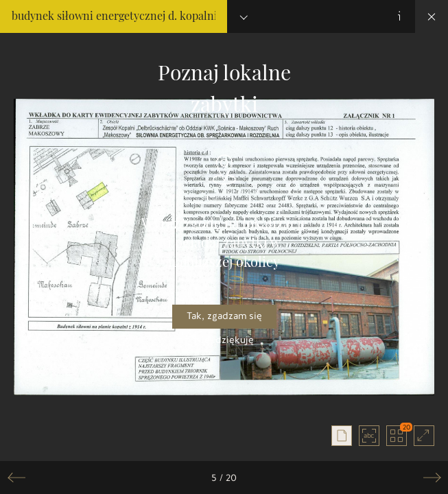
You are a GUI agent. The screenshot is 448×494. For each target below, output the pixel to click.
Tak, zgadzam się (224, 316)
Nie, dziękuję (224, 340)
